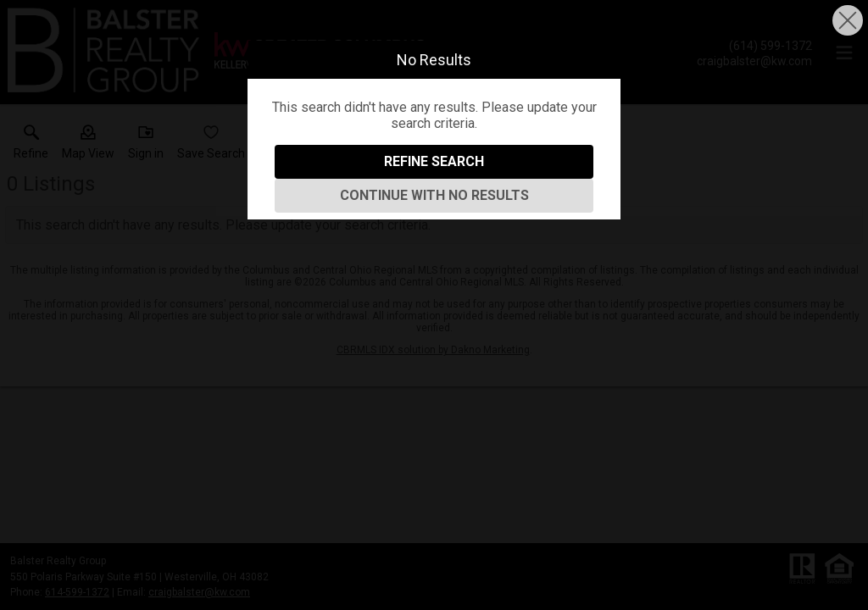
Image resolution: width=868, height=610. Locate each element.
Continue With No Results (434, 195)
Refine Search (434, 161)
